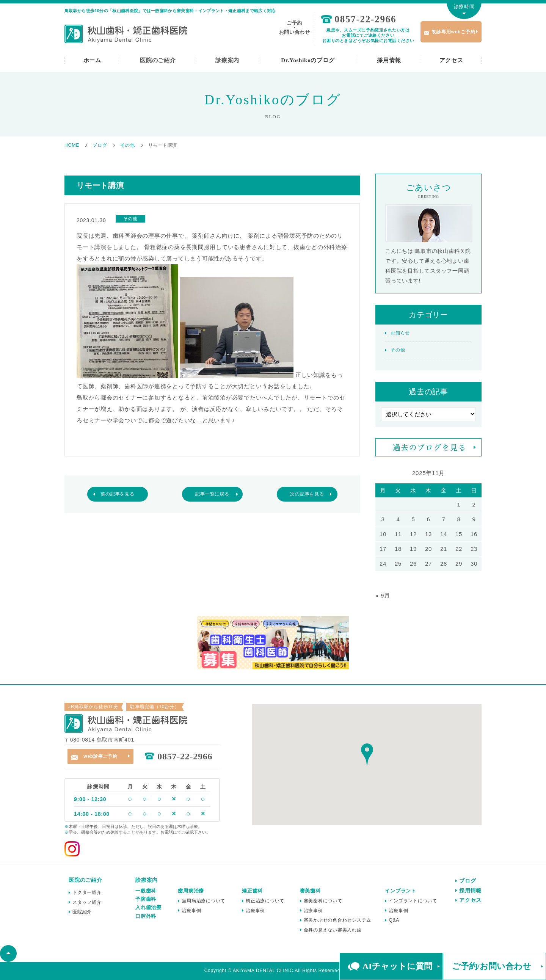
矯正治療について (265, 901)
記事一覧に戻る (212, 494)
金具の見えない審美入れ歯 (333, 930)
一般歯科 (146, 891)
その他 (398, 350)
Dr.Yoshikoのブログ (308, 60)
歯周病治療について (203, 901)
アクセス (451, 60)
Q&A (394, 920)
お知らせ (400, 333)
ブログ (468, 881)
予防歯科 (146, 899)
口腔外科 (146, 916)
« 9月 (383, 595)
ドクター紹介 (87, 892)
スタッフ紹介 (87, 902)
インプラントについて (413, 901)
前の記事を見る (117, 494)
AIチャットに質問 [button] (397, 966)
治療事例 (191, 911)
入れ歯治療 (148, 907)
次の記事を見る (307, 494)
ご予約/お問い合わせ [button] (492, 966)
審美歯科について (323, 901)
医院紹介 (82, 912)
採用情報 (389, 60)
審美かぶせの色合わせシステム (338, 920)
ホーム (92, 60)
